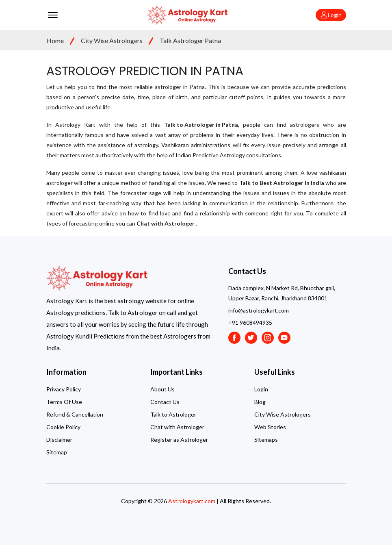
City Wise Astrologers (112, 40)
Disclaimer (59, 440)
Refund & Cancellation (75, 414)
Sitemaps (266, 440)
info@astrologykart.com (259, 310)
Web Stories (270, 427)
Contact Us (165, 402)
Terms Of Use (64, 402)
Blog (260, 402)
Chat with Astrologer (177, 427)
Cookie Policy (63, 427)
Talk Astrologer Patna (190, 40)
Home (55, 40)
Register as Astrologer (179, 440)
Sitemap (57, 452)
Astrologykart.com (192, 501)
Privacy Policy (64, 389)
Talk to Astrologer (173, 414)
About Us (162, 389)
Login (261, 389)
